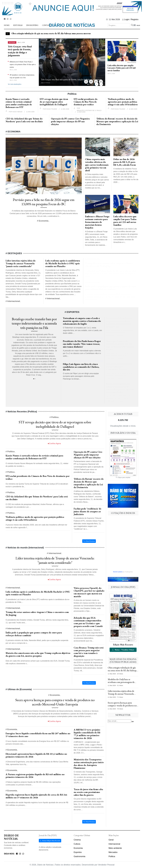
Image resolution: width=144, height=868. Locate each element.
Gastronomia (79, 856)
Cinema (77, 840)
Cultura (77, 844)
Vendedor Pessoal (106, 865)
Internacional (114, 844)
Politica (112, 856)
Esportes (78, 852)
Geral (111, 840)
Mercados (113, 852)
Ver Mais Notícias (89, 822)
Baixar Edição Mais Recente (50, 841)
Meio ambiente (115, 848)
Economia (78, 848)
